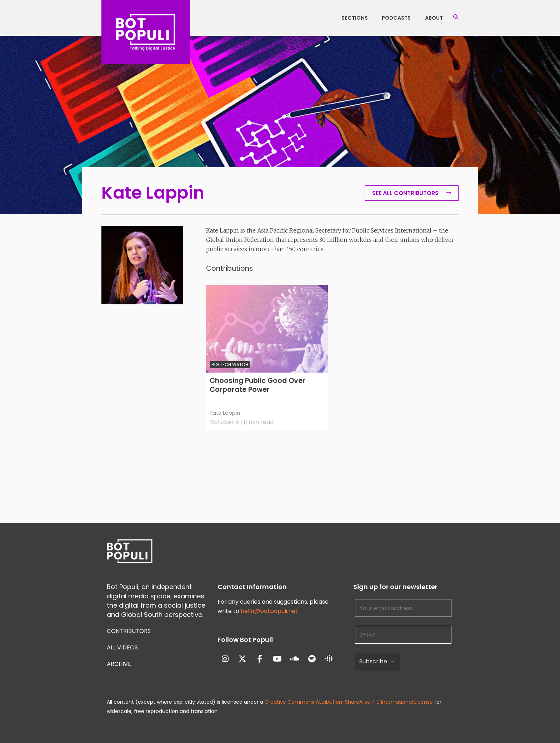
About (434, 18)
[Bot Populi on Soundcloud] (294, 659)
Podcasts (396, 18)
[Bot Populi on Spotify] (312, 659)
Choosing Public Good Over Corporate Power (257, 385)
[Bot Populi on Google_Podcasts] (329, 659)
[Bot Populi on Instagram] (225, 659)
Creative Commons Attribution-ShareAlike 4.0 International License (349, 702)
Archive (119, 664)
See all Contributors (405, 193)
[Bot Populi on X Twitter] (242, 659)
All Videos (122, 647)
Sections (355, 18)
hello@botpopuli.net (269, 611)
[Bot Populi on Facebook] (260, 659)
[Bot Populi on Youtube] (277, 659)
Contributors (129, 631)
